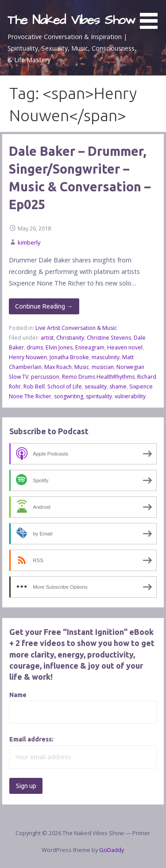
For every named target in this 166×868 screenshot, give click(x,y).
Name (18, 695)
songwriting (69, 396)
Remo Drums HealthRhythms (98, 377)
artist (47, 338)
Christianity (70, 338)
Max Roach (58, 367)
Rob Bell (34, 386)
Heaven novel (125, 347)
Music (82, 367)
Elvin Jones (59, 347)
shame (118, 386)
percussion (45, 377)
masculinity (106, 357)
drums (35, 347)
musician (103, 367)
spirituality (99, 396)
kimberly (29, 242)
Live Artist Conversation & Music (76, 328)
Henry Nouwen (28, 357)
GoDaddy (112, 850)
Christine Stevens (109, 338)
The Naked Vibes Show (71, 20)
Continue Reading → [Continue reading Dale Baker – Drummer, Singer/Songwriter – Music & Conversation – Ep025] (44, 306)
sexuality (96, 386)
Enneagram (90, 347)
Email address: (31, 739)
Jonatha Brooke (69, 357)
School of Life (65, 386)
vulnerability (130, 396)
